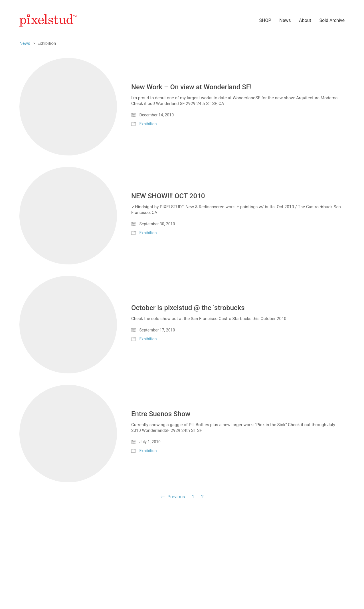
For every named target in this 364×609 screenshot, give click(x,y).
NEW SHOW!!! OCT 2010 (168, 196)
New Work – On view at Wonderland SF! (191, 87)
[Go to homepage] (48, 20)
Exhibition (148, 124)
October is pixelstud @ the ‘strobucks (188, 308)
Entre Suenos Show (161, 414)
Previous (173, 497)
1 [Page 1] (193, 497)
